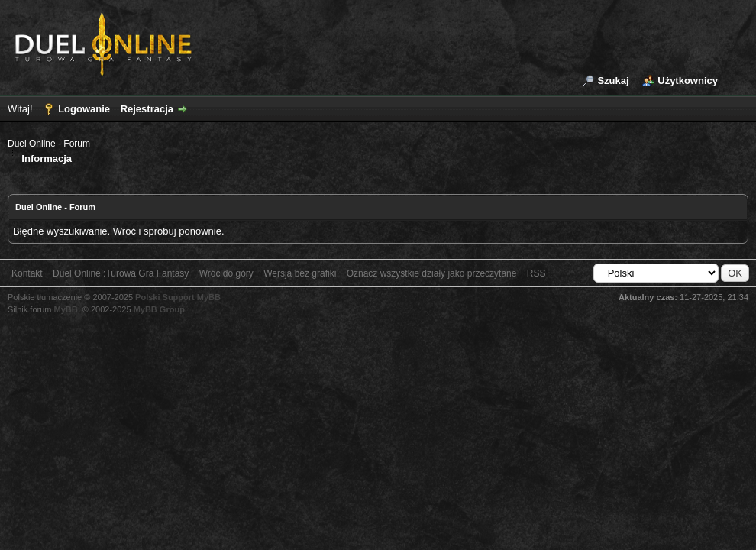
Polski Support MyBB (178, 297)
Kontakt (27, 273)
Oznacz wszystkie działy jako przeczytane (432, 273)
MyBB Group (159, 309)
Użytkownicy (688, 81)
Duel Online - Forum (49, 144)
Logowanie (84, 109)
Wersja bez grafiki (300, 273)
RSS (536, 273)
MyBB (66, 309)
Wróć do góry (226, 273)
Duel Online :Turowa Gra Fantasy (121, 273)
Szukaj (613, 81)
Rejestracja (147, 109)
